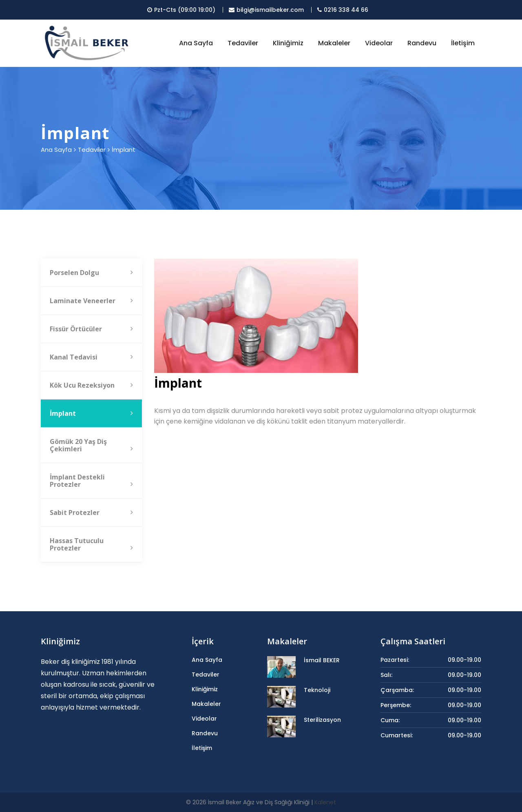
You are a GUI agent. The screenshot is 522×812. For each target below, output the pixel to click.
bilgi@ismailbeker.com (266, 10)
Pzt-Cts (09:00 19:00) (181, 10)
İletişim (463, 43)
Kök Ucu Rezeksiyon (91, 385)
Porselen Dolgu (91, 273)
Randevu (422, 43)
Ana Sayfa (196, 43)
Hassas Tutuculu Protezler (91, 544)
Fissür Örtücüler (91, 329)
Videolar (379, 43)
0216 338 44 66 (343, 10)
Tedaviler (243, 43)
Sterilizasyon (322, 720)
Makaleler (334, 43)
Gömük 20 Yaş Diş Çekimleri (91, 445)
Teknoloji (317, 690)
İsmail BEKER (322, 660)
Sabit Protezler (91, 512)
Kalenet (325, 802)
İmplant (91, 413)
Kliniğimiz (288, 43)
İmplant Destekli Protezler (91, 481)
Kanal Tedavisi (91, 357)
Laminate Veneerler (91, 301)
